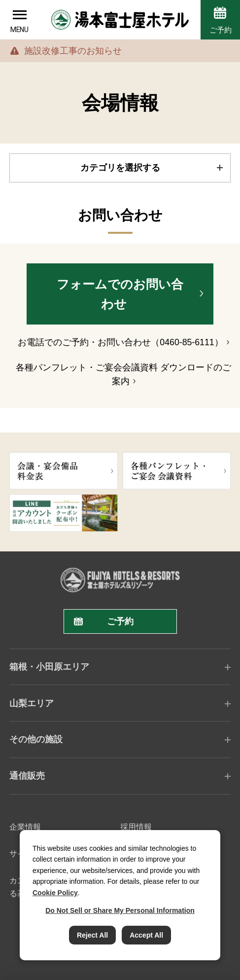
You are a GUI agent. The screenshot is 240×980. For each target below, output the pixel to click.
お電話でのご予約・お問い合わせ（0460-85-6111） (120, 342)
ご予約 (221, 30)
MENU (19, 30)
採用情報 (136, 827)
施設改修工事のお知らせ (73, 51)
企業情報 (25, 827)
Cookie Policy (55, 893)
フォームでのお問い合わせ (120, 294)
